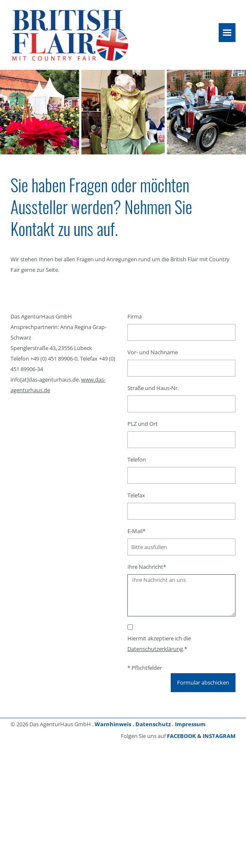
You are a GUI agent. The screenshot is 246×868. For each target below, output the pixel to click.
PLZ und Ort (143, 424)
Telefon (137, 459)
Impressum (190, 724)
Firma (135, 316)
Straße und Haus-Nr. (153, 388)
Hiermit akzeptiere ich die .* (159, 644)
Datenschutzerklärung (155, 649)
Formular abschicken (203, 682)
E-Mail (136, 531)
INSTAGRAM (219, 736)
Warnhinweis (113, 724)
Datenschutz (153, 724)
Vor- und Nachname (153, 352)
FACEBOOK (181, 736)
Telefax (136, 495)
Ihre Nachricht (147, 567)
